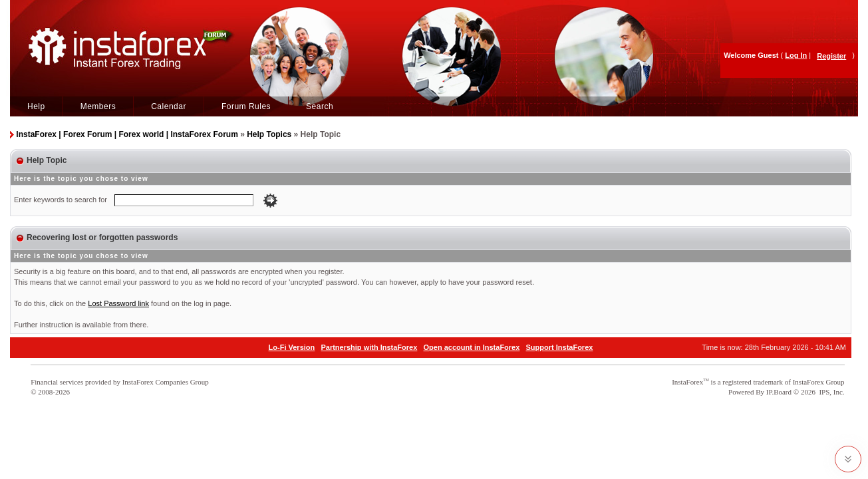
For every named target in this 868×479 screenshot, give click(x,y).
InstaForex (687, 382)
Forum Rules (246, 106)
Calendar (169, 106)
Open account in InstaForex (472, 347)
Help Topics (269, 134)
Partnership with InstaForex (369, 347)
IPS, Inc (830, 392)
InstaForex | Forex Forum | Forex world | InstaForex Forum (127, 134)
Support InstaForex (560, 347)
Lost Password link (118, 303)
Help (36, 106)
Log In (796, 55)
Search (320, 106)
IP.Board (779, 392)
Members (98, 106)
